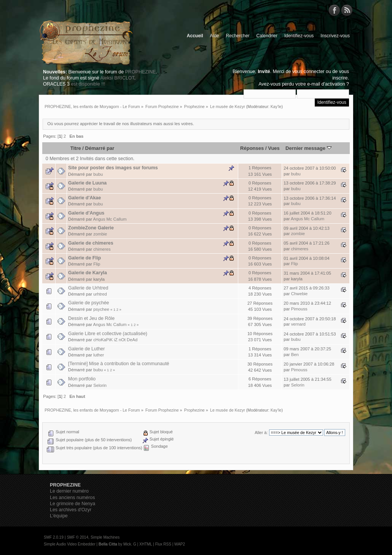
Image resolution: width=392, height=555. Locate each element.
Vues (274, 148)
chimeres (102, 249)
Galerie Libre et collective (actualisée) (108, 334)
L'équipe (59, 516)
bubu (98, 174)
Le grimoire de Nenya (73, 504)
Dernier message (308, 148)
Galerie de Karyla (88, 273)
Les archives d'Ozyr (71, 510)
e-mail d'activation (326, 84)
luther (99, 355)
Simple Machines (105, 537)
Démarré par (100, 148)
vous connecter (308, 72)
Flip (97, 264)
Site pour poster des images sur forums (113, 168)
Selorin (100, 385)
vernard (298, 324)
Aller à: (261, 433)
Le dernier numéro (69, 491)
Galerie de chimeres (91, 243)
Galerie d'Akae (84, 198)
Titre (76, 148)
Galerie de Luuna (87, 183)
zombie (100, 234)
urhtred (100, 294)
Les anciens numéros (73, 498)
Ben (295, 355)
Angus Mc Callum (110, 219)
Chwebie (300, 294)
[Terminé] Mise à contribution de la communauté (119, 364)
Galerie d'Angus (86, 213)
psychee (101, 309)
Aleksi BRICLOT (117, 78)
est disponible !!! (88, 84)
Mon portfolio (82, 379)
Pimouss (299, 309)
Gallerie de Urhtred (88, 288)
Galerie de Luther (86, 349)
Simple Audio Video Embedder (69, 544)
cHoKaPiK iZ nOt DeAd (115, 340)
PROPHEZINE (141, 72)
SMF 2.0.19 (54, 537)
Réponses (252, 148)
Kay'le (276, 107)
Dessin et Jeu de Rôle (91, 318)
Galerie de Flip (84, 258)
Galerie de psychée (88, 303)
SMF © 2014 (78, 537)
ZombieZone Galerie (91, 228)
